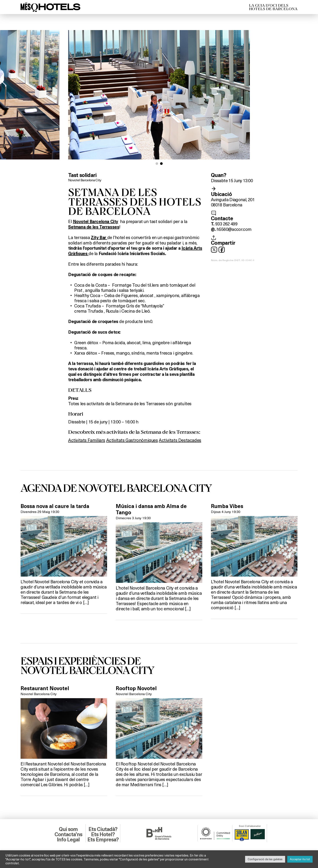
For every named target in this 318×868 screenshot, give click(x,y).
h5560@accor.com (234, 229)
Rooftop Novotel (136, 688)
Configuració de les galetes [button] (265, 859)
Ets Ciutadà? (103, 829)
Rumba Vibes (227, 506)
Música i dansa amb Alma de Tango (151, 509)
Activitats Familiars (87, 440)
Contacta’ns (68, 834)
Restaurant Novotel (45, 688)
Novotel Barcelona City (85, 180)
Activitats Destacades (180, 440)
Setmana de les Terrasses (94, 227)
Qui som (68, 829)
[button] (157, 164)
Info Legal (68, 840)
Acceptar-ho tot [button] (300, 859)
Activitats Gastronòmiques (132, 440)
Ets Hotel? (103, 834)
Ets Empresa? (103, 840)
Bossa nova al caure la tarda (55, 506)
